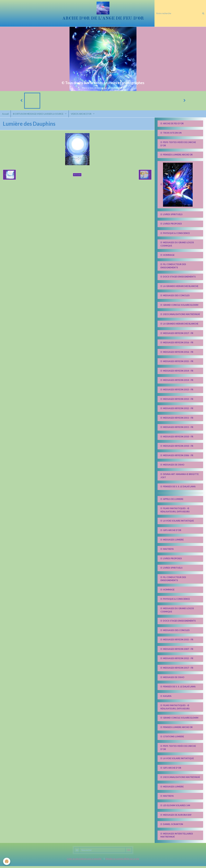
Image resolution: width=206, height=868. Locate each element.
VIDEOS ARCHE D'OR (83, 115)
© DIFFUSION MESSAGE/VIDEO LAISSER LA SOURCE (40, 115)
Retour (77, 176)
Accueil (6, 115)
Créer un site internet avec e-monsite (84, 861)
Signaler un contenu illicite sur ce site (122, 861)
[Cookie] (7, 861)
